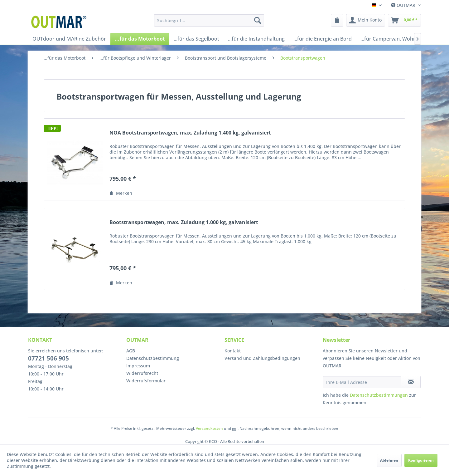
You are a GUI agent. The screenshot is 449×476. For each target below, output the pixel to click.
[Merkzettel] (337, 20)
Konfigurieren (421, 460)
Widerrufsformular (146, 381)
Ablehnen (389, 460)
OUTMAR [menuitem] (404, 5)
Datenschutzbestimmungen (379, 395)
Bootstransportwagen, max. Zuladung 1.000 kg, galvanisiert (184, 222)
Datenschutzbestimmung (153, 358)
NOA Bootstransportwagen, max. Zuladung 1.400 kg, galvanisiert (190, 133)
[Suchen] (258, 20)
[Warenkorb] (404, 20)
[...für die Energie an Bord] (323, 39)
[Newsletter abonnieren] (411, 382)
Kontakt (233, 351)
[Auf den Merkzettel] (121, 193)
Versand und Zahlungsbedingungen (262, 358)
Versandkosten (209, 428)
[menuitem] (209, 20)
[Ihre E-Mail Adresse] (362, 382)
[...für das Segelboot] (196, 39)
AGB (131, 351)
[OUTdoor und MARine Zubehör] (69, 39)
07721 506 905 (48, 358)
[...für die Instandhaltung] (256, 39)
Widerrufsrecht (142, 373)
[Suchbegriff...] (209, 20)
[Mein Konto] (366, 20)
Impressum (138, 366)
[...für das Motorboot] (140, 39)
